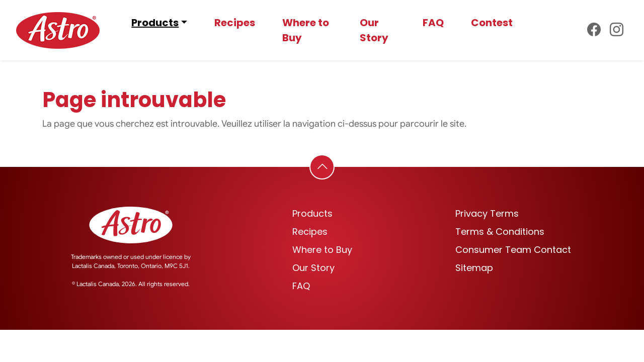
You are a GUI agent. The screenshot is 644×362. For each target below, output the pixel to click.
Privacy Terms (487, 213)
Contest (492, 23)
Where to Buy (306, 30)
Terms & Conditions (500, 232)
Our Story (374, 30)
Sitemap (474, 268)
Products (155, 23)
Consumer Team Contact (513, 250)
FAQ (433, 23)
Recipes (235, 23)
